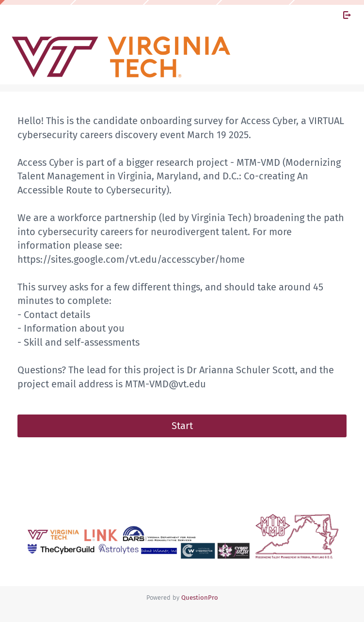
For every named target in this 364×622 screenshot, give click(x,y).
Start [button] (182, 426)
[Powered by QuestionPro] (200, 598)
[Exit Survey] (347, 15)
